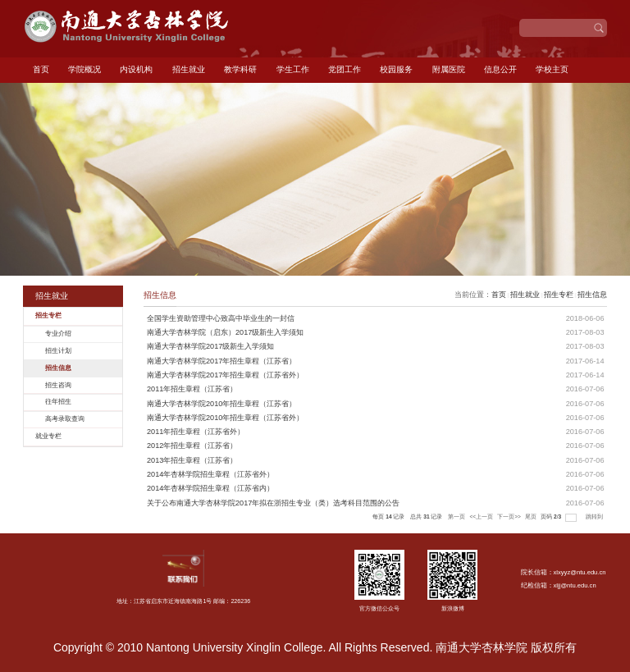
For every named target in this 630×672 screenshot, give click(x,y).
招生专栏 (559, 295)
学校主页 (552, 69)
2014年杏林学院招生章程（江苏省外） (210, 474)
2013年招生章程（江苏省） (192, 460)
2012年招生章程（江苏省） (192, 446)
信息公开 (500, 69)
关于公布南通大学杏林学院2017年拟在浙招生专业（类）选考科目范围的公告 (273, 503)
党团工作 (345, 69)
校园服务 (396, 69)
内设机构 (136, 69)
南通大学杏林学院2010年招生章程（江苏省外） (225, 418)
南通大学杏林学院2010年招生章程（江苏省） (221, 404)
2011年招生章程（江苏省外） (196, 432)
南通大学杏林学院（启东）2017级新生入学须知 (225, 332)
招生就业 (189, 69)
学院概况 (84, 69)
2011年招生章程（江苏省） (192, 389)
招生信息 (592, 295)
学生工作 (293, 69)
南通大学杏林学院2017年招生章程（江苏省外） (225, 375)
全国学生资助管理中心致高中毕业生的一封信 (221, 318)
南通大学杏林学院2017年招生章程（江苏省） (221, 361)
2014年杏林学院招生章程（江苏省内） (210, 488)
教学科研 (240, 69)
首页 (41, 69)
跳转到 (595, 517)
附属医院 (449, 69)
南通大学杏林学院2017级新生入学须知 (210, 346)
